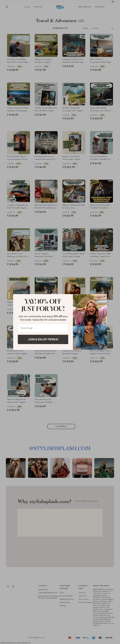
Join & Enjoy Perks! (43, 339)
